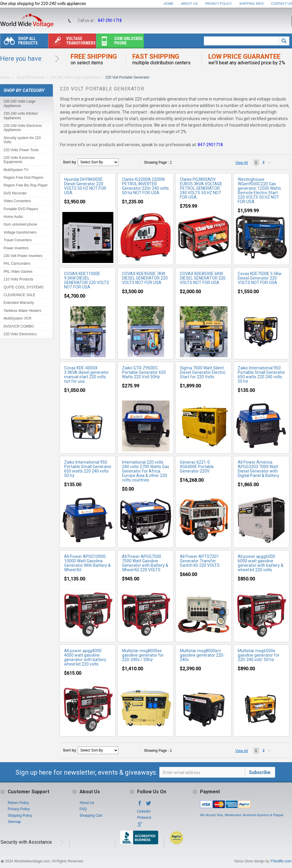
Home (169, 4)
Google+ (140, 826)
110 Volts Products (18, 279)
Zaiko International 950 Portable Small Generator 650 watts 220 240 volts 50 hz (261, 375)
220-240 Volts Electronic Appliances (23, 128)
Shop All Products (19, 42)
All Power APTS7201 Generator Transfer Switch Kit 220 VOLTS (200, 561)
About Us (189, 4)
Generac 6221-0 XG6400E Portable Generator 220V (197, 467)
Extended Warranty (19, 303)
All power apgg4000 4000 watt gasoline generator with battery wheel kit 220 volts (85, 657)
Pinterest (144, 818)
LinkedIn (144, 811)
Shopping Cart (91, 816)
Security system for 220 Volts (22, 140)
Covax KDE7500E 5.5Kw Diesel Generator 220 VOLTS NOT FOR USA (260, 278)
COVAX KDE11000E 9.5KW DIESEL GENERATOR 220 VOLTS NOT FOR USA (87, 280)
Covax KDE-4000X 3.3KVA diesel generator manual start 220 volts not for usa (87, 375)
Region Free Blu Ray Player (26, 185)
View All (242, 163)
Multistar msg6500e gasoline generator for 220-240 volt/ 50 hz (259, 655)
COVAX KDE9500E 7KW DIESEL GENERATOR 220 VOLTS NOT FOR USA (145, 278)
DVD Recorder (15, 193)
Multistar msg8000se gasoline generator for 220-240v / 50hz (143, 655)
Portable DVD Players (21, 209)
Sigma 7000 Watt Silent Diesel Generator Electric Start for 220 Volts (203, 372)
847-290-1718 (110, 20)
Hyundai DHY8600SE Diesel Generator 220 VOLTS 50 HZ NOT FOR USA (85, 186)
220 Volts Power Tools (21, 150)
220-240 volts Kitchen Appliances (21, 116)
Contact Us (282, 4)
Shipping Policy (20, 816)
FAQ (83, 809)
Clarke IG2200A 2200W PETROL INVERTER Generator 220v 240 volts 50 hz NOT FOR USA (145, 186)
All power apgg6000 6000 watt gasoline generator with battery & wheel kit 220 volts (261, 563)
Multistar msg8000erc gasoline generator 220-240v (202, 655)
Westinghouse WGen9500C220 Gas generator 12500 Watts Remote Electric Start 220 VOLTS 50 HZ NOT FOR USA (259, 190)
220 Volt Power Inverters (23, 256)
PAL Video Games (18, 272)
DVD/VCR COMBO (19, 326)
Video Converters (17, 201)
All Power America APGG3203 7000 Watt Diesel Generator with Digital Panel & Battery (258, 469)
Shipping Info (252, 4)
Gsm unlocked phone (120, 42)
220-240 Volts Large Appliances (75, 77)
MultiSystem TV (16, 170)
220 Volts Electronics (20, 334)
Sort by (70, 162)
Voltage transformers (72, 42)
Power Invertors (16, 248)
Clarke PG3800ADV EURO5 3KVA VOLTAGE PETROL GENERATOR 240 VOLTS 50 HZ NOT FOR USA (201, 188)
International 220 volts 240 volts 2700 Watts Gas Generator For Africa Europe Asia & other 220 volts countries (146, 471)
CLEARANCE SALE (19, 295)
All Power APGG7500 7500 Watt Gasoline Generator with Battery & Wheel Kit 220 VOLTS (145, 563)
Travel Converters (18, 240)
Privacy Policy (219, 4)
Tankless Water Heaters (22, 311)
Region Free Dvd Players (23, 178)
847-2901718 (210, 145)
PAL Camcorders (17, 264)
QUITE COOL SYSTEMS (23, 287)
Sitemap (14, 822)
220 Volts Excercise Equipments (19, 160)
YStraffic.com (281, 861)
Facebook (140, 805)
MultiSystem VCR (18, 318)
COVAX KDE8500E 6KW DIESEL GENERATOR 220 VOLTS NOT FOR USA (203, 278)
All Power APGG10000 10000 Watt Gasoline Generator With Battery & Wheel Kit (87, 563)
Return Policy (18, 803)
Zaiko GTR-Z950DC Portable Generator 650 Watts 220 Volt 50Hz (144, 372)
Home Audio (13, 217)
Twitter (149, 805)
